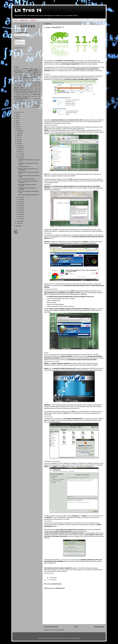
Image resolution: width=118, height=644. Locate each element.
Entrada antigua (99, 627)
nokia (39, 96)
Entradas (17, 41)
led (36, 90)
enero (18, 223)
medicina (26, 93)
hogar (27, 84)
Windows (66, 365)
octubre (19, 133)
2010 (17, 226)
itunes (36, 88)
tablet (39, 102)
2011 (17, 129)
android (16, 71)
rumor (18, 100)
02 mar (20, 216)
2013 (17, 125)
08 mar (20, 206)
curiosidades (25, 78)
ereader (25, 81)
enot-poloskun (62, 638)
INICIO (15, 231)
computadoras (24, 76)
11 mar (20, 200)
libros (39, 90)
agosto (19, 135)
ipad (35, 86)
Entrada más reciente (51, 627)
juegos (25, 90)
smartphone (37, 100)
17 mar (20, 154)
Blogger (78, 638)
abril (18, 144)
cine (37, 74)
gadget (25, 83)
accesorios (26, 69)
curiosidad (16, 78)
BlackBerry (36, 72)
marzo (19, 146)
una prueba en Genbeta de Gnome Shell (89, 130)
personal (30, 98)
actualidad (36, 69)
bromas (19, 74)
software (54, 580)
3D (14, 69)
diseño (39, 79)
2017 (17, 118)
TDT (18, 104)
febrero (19, 221)
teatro (23, 104)
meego (34, 93)
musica (26, 96)
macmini (39, 91)
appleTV (17, 72)
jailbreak (16, 90)
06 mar (20, 208)
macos (17, 93)
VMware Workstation (92, 420)
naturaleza (33, 96)
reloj (40, 98)
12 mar (20, 197)
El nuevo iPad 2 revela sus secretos (26, 179)
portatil (35, 98)
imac (36, 84)
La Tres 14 (28, 11)
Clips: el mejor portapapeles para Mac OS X (28, 195)
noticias (19, 98)
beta (30, 72)
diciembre (19, 131)
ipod (27, 88)
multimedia (17, 96)
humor (31, 84)
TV (25, 105)
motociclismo (27, 95)
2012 (17, 127)
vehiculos (36, 105)
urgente (30, 105)
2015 (17, 123)
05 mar (20, 210)
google (39, 83)
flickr (31, 81)
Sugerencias (24, 20)
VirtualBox (53, 420)
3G (19, 69)
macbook (23, 91)
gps (17, 84)
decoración (27, 79)
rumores (25, 100)
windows (38, 107)
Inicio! (16, 20)
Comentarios (19, 43)
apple (30, 71)
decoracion (17, 79)
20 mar (20, 152)
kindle (32, 90)
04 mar (20, 212)
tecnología (28, 104)
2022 (17, 114)
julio (18, 137)
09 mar (20, 204)
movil (35, 94)
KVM (99, 420)
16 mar (20, 156)
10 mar (20, 202)
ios (27, 86)
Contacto (33, 20)
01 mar (20, 219)
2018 (17, 116)
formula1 (37, 81)
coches (15, 76)
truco (19, 105)
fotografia (17, 83)
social (15, 102)
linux (50, 580)
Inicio (76, 627)
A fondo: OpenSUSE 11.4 (24, 167)
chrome (24, 74)
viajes (15, 107)
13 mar (20, 158)
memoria (39, 93)
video (20, 107)
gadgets (31, 83)
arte (23, 72)
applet (39, 71)
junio (18, 139)
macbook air (31, 91)
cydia (38, 78)
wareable (27, 107)
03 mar (20, 214)
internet (19, 86)
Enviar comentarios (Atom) (57, 630)
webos (33, 107)
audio (27, 72)
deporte (33, 79)
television (34, 104)
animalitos (24, 71)
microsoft (18, 95)
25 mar (20, 147)
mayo (18, 141)
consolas (35, 76)
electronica (18, 81)
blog (15, 74)
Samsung (31, 100)
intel (40, 84)
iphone (17, 88)
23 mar (20, 150)
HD (21, 84)
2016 (17, 121)
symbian (33, 102)
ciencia (30, 74)
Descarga (52, 573)
